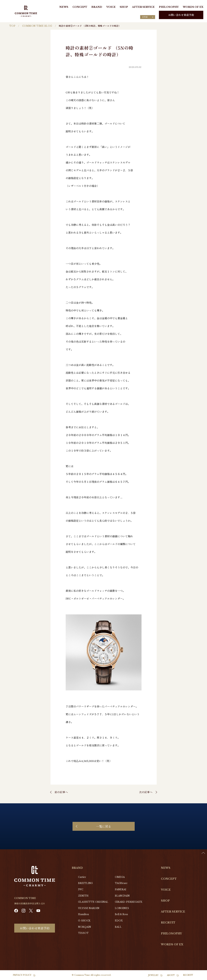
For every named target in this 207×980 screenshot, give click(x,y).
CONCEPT (80, 7)
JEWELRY (153, 975)
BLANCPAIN (122, 896)
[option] (198, 977)
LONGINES (122, 908)
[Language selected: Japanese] (148, 17)
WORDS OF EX (193, 7)
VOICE (111, 7)
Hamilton (83, 914)
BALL (118, 927)
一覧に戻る (104, 826)
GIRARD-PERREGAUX (129, 902)
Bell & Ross (121, 914)
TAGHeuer (121, 883)
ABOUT (171, 975)
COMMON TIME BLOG (37, 26)
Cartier (82, 877)
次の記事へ (146, 792)
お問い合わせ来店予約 (181, 15)
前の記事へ (61, 792)
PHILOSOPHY (169, 7)
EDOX (119, 921)
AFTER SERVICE (143, 7)
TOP (12, 26)
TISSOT (83, 933)
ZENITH (83, 896)
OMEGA (120, 877)
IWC (81, 889)
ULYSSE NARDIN (89, 908)
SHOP (124, 7)
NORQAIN (85, 927)
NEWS (64, 7)
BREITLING (85, 883)
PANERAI (121, 889)
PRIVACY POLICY (22, 975)
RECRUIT (168, 923)
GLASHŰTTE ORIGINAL (93, 902)
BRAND (97, 7)
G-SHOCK (84, 921)
